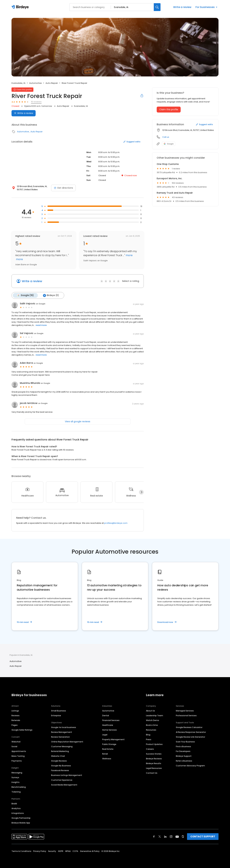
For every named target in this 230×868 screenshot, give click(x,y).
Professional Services (186, 716)
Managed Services (185, 711)
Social (14, 746)
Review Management (62, 732)
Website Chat (58, 756)
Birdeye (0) (51, 295)
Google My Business (61, 766)
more (19, 259)
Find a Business (183, 746)
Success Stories (154, 754)
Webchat (16, 742)
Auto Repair (52, 83)
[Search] (157, 7)
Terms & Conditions (21, 851)
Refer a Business (184, 761)
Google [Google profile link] (169, 144)
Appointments (19, 751)
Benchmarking (19, 787)
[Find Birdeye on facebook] (154, 837)
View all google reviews (78, 421)
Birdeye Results (154, 763)
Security (52, 851)
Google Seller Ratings (22, 730)
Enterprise (56, 716)
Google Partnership (21, 818)
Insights (15, 782)
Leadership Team (155, 716)
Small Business (59, 711)
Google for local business (64, 727)
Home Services (109, 730)
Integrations (18, 813)
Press (149, 739)
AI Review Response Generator (191, 732)
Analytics (16, 808)
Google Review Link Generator (190, 737)
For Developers (183, 751)
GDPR (61, 851)
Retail (105, 754)
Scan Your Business (185, 742)
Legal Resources (154, 768)
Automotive (35, 83)
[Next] (141, 492)
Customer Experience (62, 780)
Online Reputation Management (67, 742)
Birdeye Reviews (154, 759)
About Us (150, 711)
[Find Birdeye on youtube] (177, 837)
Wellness (107, 759)
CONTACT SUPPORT (203, 836)
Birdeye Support (184, 756)
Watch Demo (153, 720)
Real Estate (108, 749)
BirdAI (14, 804)
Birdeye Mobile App (21, 823)
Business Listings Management (67, 775)
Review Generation (60, 737)
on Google (41, 304)
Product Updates (154, 744)
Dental (106, 716)
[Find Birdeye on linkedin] (165, 837)
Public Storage (109, 744)
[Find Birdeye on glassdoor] (183, 837)
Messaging (17, 773)
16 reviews (36, 102)
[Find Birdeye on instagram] (171, 837)
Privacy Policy (40, 851)
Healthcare (108, 725)
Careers (150, 749)
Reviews (15, 716)
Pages (15, 725)
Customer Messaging (62, 746)
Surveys (15, 777)
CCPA (75, 851)
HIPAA (68, 851)
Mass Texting (18, 756)
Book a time (152, 725)
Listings (15, 711)
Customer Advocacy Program (190, 766)
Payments (17, 761)
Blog (148, 735)
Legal (105, 735)
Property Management (113, 739)
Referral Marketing (60, 751)
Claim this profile (169, 109)
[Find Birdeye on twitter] (160, 837)
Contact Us (152, 773)
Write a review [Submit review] (24, 113)
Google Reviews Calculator (189, 727)
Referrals (16, 720)
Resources (151, 730)
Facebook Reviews (60, 770)
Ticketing (16, 792)
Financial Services (111, 720)
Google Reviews (59, 761)
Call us (166, 137)
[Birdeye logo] (21, 7)
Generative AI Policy (90, 851)
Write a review (182, 7)
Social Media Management (64, 785)
